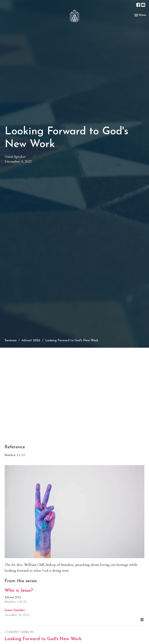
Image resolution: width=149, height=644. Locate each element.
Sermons (11, 341)
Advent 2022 (31, 341)
